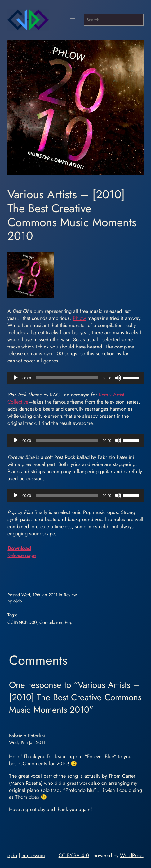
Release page (22, 555)
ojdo (12, 855)
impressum (33, 855)
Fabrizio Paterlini (27, 736)
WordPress (132, 855)
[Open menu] (73, 20)
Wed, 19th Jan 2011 (27, 742)
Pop (69, 622)
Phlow (79, 318)
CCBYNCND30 (22, 622)
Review (70, 595)
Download (19, 548)
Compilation (51, 622)
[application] (75, 378)
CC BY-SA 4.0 (74, 855)
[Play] (16, 378)
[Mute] (118, 378)
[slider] (67, 378)
